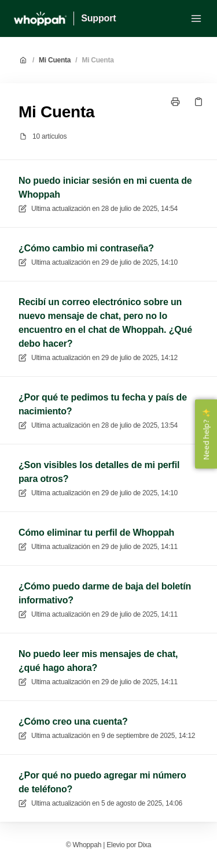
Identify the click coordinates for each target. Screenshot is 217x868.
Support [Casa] (98, 18)
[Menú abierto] (196, 18)
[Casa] (40, 18)
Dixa (144, 845)
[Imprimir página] (175, 102)
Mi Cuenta (55, 60)
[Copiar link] (198, 102)
